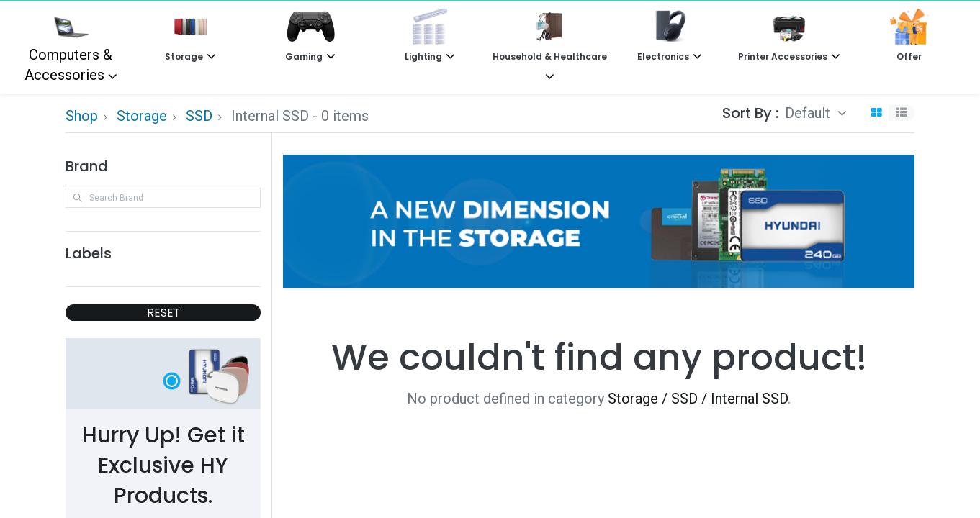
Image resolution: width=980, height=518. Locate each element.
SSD (199, 116)
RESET (163, 313)
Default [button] (809, 113)
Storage (142, 116)
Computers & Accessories (69, 46)
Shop (82, 116)
